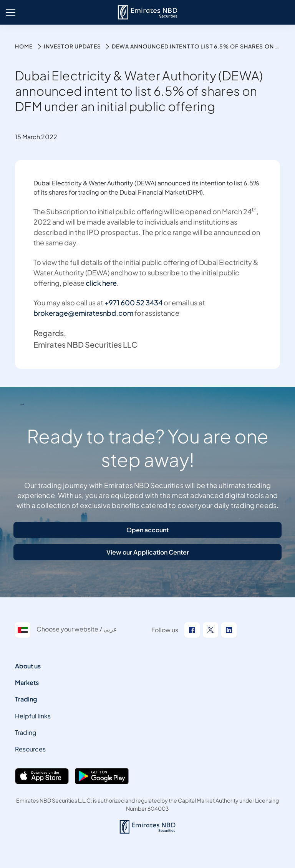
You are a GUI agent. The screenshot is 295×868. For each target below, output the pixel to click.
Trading (26, 699)
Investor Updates (72, 46)
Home (24, 46)
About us (28, 666)
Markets (27, 682)
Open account (147, 530)
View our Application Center (148, 552)
